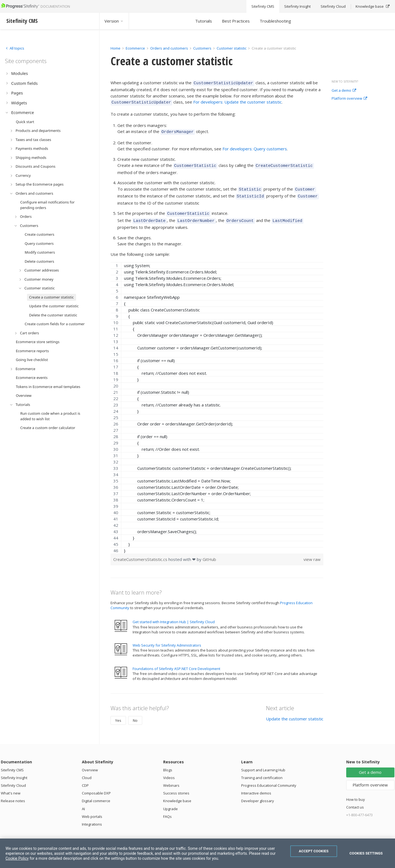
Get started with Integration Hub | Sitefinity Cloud (174, 615)
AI (83, 802)
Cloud (87, 771)
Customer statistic (232, 48)
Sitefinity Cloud (13, 779)
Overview (90, 763)
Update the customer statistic (295, 712)
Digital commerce (96, 794)
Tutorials (204, 21)
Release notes (13, 794)
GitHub (209, 553)
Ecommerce (135, 48)
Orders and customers (169, 48)
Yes (118, 714)
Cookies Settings (366, 853)
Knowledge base (177, 794)
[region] (217, 401)
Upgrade (170, 802)
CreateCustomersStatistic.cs (141, 553)
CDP (85, 779)
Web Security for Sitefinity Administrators (167, 639)
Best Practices (236, 21)
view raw (312, 553)
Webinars (171, 779)
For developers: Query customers (255, 146)
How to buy (356, 793)
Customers (202, 48)
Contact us (355, 801)
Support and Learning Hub (263, 763)
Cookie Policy (17, 858)
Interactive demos (256, 786)
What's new (11, 786)
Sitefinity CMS (12, 763)
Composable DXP (96, 786)
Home (115, 48)
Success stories (176, 786)
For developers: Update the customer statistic (237, 101)
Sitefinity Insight (14, 771)
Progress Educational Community (269, 779)
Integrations (92, 818)
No (135, 714)
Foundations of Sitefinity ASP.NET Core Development (176, 662)
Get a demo (344, 91)
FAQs (167, 810)
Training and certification (262, 771)
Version (114, 21)
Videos (169, 771)
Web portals (92, 810)
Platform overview (349, 99)
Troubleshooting (275, 21)
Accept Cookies (314, 851)
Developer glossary (258, 794)
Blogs (168, 763)
